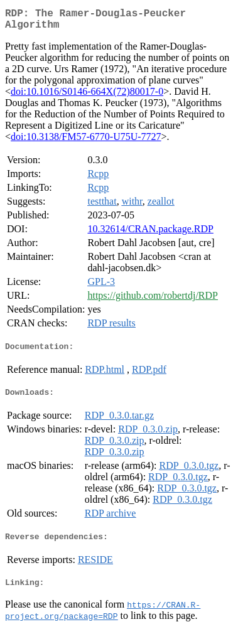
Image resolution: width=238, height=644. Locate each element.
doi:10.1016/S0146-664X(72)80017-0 (87, 96)
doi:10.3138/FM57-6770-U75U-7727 (86, 142)
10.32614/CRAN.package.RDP (150, 234)
